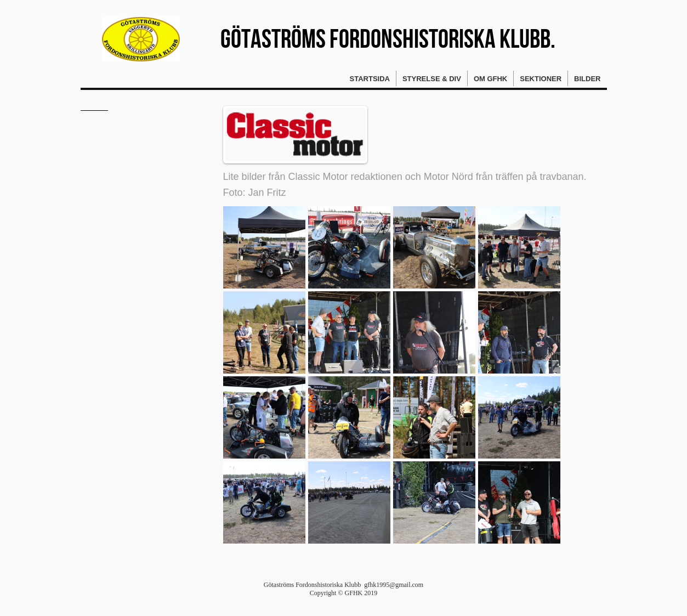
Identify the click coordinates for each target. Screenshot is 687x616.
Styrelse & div (432, 79)
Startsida (370, 79)
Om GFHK (490, 79)
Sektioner (541, 79)
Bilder (587, 79)
